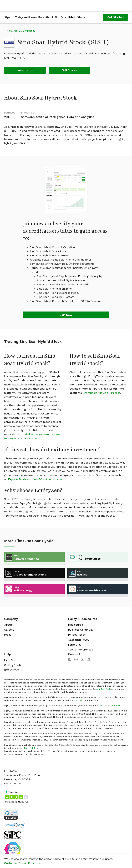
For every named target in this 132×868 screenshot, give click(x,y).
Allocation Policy (79, 640)
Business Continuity (81, 630)
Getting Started (14, 665)
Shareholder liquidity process (101, 393)
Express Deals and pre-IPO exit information (36, 479)
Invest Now (25, 70)
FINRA (76, 700)
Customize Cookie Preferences (24, 863)
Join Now (66, 315)
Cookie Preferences (80, 650)
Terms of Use (31, 748)
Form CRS (74, 645)
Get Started (115, 17)
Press (8, 635)
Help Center (12, 660)
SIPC (82, 700)
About (8, 625)
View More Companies (21, 31)
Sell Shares (69, 70)
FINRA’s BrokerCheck (110, 706)
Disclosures (75, 625)
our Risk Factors (105, 689)
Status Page (12, 670)
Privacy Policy (77, 635)
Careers (9, 630)
